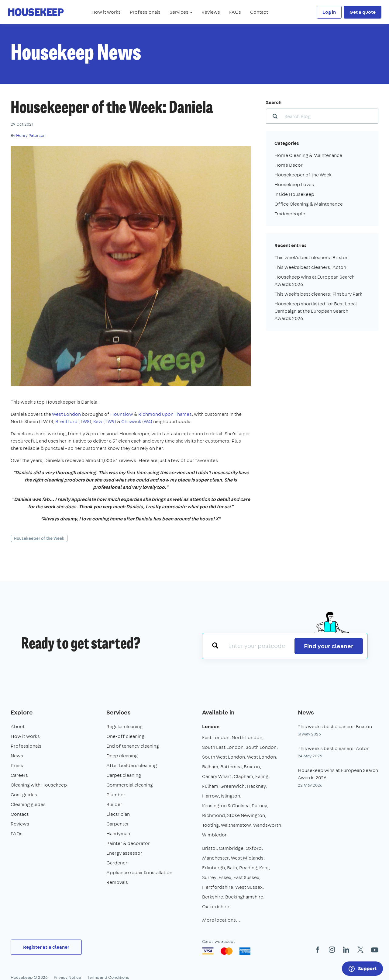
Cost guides (24, 795)
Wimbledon (215, 835)
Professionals (145, 12)
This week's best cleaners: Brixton (312, 257)
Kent (264, 868)
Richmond (213, 815)
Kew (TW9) (105, 421)
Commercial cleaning (130, 785)
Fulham (210, 786)
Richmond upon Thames (165, 414)
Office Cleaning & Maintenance (309, 204)
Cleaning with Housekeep (39, 785)
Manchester (215, 858)
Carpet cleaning (124, 775)
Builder (114, 804)
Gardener (117, 863)
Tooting (210, 825)
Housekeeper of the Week (39, 538)
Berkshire (213, 897)
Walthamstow (236, 825)
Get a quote (363, 12)
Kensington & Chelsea (226, 806)
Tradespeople (290, 214)
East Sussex (246, 877)
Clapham (243, 776)
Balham (210, 767)
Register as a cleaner (46, 947)
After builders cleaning (132, 765)
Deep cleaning (122, 756)
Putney (259, 806)
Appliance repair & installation (139, 872)
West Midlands (247, 858)
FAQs (235, 12)
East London (216, 737)
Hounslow (122, 414)
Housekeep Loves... (296, 184)
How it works (106, 12)
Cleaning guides (28, 804)
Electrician (118, 814)
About (18, 726)
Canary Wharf (217, 776)
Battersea (231, 767)
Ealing (262, 776)
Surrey (209, 877)
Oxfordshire (216, 907)
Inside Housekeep (294, 194)
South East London (223, 747)
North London (247, 737)
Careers (19, 775)
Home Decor (289, 165)
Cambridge (231, 848)
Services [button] (181, 12)
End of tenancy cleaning (133, 746)
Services (119, 712)
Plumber (116, 795)
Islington (231, 796)
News (17, 756)
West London (66, 414)
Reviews (211, 12)
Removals (117, 882)
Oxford (254, 848)
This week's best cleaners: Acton (310, 267)
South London (261, 747)
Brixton (252, 767)
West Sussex (249, 887)
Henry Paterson (31, 135)
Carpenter (118, 824)
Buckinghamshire (244, 897)
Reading (248, 868)
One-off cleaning (125, 736)
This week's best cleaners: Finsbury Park (318, 294)
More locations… (221, 920)
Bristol (209, 848)
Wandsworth (267, 825)
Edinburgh (213, 868)
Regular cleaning (124, 726)
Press (17, 765)
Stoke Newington (246, 815)
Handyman (118, 834)
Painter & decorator (128, 843)
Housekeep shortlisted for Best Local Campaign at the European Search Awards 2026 (316, 311)
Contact (259, 12)
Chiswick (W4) (137, 421)
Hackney (256, 786)
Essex (225, 877)
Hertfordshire (218, 887)
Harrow (210, 796)
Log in (329, 12)
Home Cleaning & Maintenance (308, 155)
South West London (224, 757)
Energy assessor (124, 853)
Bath (232, 868)
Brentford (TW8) (73, 421)
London (211, 726)
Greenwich (232, 786)
